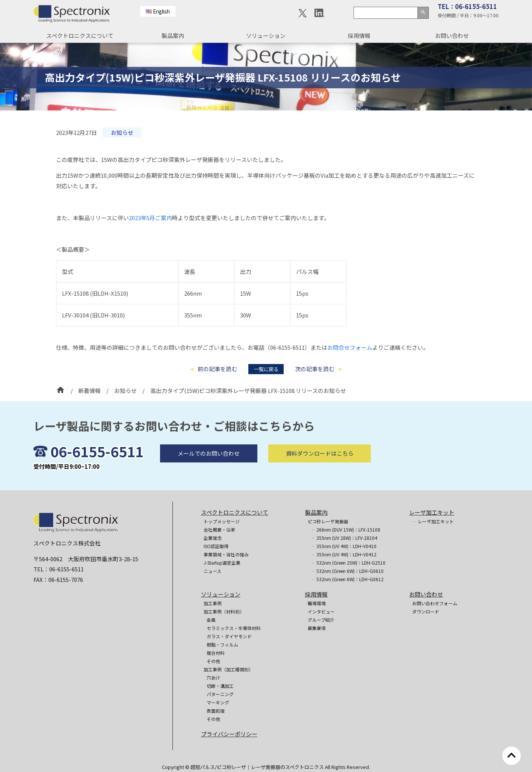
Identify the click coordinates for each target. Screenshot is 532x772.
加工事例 (213, 603)
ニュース (212, 571)
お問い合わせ (452, 36)
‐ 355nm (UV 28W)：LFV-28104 (344, 538)
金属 (211, 620)
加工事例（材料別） (224, 611)
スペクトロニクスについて (80, 36)
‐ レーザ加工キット (433, 521)
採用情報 (359, 36)
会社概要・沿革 (219, 530)
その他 (213, 661)
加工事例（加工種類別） (228, 669)
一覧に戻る (266, 369)
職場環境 (317, 603)
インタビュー (321, 611)
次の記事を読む (315, 369)
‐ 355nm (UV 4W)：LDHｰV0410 (344, 546)
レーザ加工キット (432, 512)
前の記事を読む (217, 369)
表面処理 (216, 711)
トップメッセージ (222, 521)
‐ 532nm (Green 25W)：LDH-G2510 (348, 563)
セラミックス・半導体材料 (234, 628)
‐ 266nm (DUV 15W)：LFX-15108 (345, 530)
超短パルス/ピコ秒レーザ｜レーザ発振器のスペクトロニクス (258, 767)
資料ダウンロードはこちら (320, 470)
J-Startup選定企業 (222, 563)
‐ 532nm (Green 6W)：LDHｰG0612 (347, 579)
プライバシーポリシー (229, 734)
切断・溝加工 (220, 686)
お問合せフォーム (350, 347)
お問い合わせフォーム (435, 603)
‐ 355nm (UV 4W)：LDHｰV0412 (344, 554)
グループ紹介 (321, 620)
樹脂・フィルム (222, 644)
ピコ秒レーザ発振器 (328, 521)
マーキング (218, 702)
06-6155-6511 (97, 468)
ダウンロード (426, 611)
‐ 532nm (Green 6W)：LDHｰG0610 (347, 571)
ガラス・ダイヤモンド (229, 636)
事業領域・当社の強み (226, 554)
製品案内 (173, 36)
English (161, 11)
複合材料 (216, 653)
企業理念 (213, 538)
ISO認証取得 (216, 546)
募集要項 (317, 628)
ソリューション (266, 36)
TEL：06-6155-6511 (467, 6)
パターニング (220, 694)
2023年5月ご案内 (150, 218)
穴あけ (213, 678)
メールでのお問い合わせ (209, 470)
